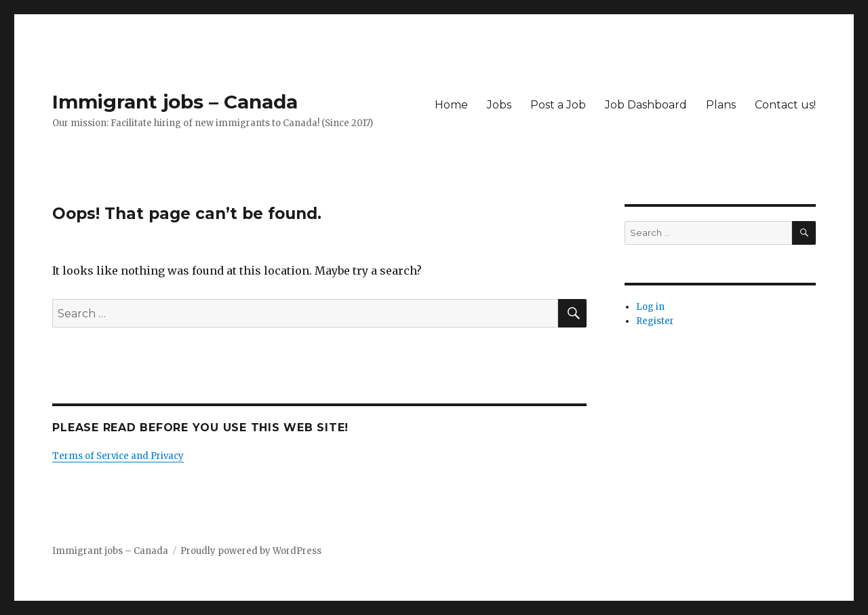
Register (655, 321)
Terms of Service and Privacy (118, 456)
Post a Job (558, 105)
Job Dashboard (646, 105)
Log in (650, 307)
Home (451, 105)
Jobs (499, 105)
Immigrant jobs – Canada (175, 102)
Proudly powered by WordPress (251, 551)
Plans (721, 105)
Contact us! (785, 105)
